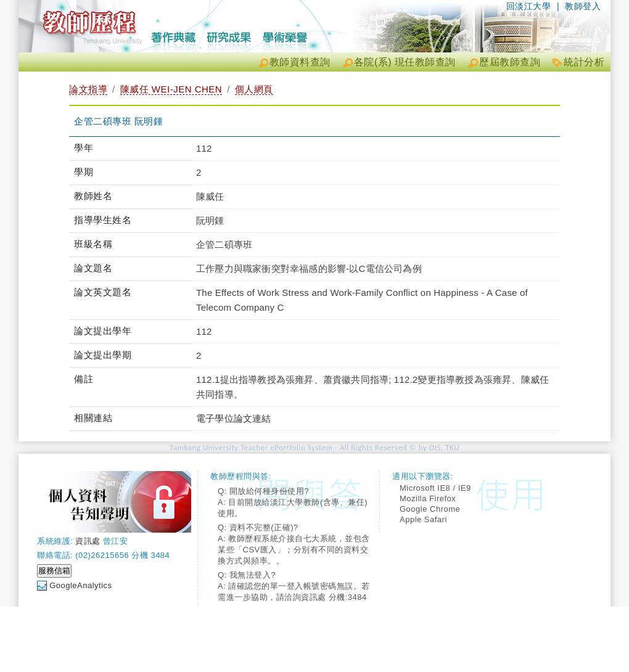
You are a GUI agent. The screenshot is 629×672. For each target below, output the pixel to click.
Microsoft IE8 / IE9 (435, 488)
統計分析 (584, 62)
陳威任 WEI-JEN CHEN (171, 89)
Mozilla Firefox (428, 498)
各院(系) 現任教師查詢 (405, 62)
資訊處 (88, 541)
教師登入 (583, 6)
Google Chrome (430, 509)
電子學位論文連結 (234, 418)
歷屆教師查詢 (510, 62)
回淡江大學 (529, 6)
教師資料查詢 (300, 62)
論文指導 (88, 89)
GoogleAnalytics (80, 585)
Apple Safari (423, 519)
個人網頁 (254, 89)
